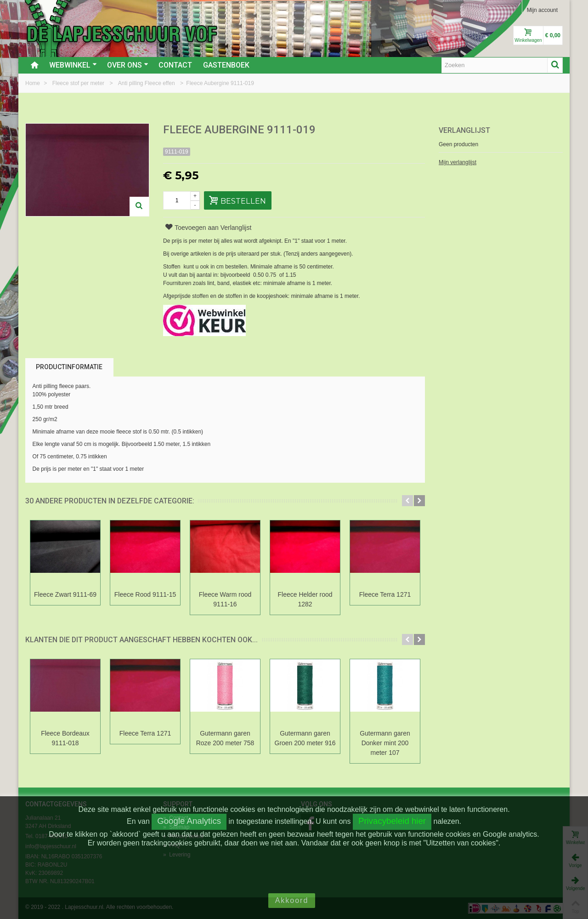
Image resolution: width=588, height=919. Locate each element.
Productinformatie (69, 367)
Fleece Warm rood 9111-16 (225, 599)
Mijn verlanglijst (458, 162)
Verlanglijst (464, 130)
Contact (175, 65)
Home (33, 83)
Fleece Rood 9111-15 (145, 594)
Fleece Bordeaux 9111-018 (65, 738)
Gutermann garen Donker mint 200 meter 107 (385, 743)
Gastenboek (226, 65)
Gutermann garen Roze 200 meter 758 (225, 738)
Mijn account (542, 10)
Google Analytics (189, 821)
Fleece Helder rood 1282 (305, 599)
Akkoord (292, 900)
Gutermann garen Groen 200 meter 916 (305, 738)
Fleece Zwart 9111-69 (65, 594)
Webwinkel (73, 65)
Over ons (128, 65)
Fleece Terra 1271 (385, 594)
